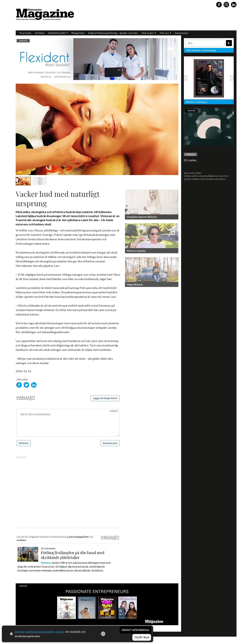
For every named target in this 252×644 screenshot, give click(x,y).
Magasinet (78, 33)
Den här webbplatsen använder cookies (40, 632)
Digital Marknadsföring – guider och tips (113, 33)
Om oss (165, 33)
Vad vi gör (149, 33)
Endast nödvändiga (135, 631)
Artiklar (40, 33)
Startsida (25, 33)
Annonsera (181, 33)
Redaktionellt (58, 33)
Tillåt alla (142, 638)
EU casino (190, 160)
